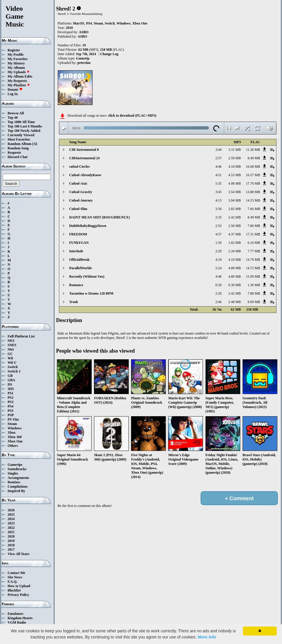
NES (11, 341)
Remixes (14, 482)
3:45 (219, 192)
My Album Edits (20, 76)
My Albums (16, 68)
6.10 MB (254, 243)
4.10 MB (235, 260)
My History (16, 63)
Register (14, 50)
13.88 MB (253, 192)
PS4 (11, 406)
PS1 (11, 393)
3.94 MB (235, 200)
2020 (11, 536)
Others (13, 446)
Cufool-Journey (81, 200)
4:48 (219, 276)
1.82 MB (235, 243)
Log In (13, 94)
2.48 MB (235, 302)
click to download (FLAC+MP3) (132, 116)
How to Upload (19, 586)
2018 (11, 545)
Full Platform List (21, 336)
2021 (11, 532)
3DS (11, 389)
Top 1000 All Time (21, 122)
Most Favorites (19, 139)
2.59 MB (235, 158)
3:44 (219, 150)
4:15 (219, 200)
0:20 (219, 285)
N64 (11, 349)
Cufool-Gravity (81, 192)
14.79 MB (253, 260)
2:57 (219, 158)
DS (10, 384)
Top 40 (13, 118)
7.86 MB (254, 226)
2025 (11, 514)
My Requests (17, 81)
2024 (11, 519)
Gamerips (15, 465)
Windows (15, 428)
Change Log (109, 54)
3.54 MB (235, 192)
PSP (11, 415)
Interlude (76, 251)
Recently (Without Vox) (87, 276)
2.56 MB (235, 226)
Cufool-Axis (78, 183)
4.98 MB (235, 183)
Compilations (18, 487)
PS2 (11, 398)
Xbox (12, 433)
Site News (15, 577)
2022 (11, 528)
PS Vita (13, 419)
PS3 (11, 402)
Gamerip (83, 58)
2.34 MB (235, 251)
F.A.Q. (12, 582)
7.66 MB (254, 209)
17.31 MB (253, 234)
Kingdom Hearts (20, 618)
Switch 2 (14, 371)
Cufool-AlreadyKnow (85, 175)
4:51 (219, 175)
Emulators (15, 614)
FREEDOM (78, 234)
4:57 (219, 234)
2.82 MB (235, 209)
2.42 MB (235, 217)
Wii (10, 358)
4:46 (219, 167)
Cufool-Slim (78, 209)
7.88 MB (254, 293)
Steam (12, 424)
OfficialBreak (79, 260)
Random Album (20, 144)
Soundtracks (17, 469)
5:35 (219, 183)
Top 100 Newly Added (24, 131)
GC (10, 354)
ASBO (84, 32)
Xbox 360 (15, 437)
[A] (35, 144)
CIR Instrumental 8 (84, 150)
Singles (13, 473)
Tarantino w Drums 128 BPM (91, 293)
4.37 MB (235, 234)
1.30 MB (254, 285)
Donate (15, 90)
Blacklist (14, 590)
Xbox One (15, 441)
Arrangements (18, 478)
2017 (11, 549)
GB (10, 376)
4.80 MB (235, 276)
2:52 (219, 226)
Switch (13, 367)
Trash (74, 302)
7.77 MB (254, 251)
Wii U (12, 363)
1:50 (219, 243)
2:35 (219, 217)
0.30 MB (235, 285)
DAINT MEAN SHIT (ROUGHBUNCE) (100, 217)
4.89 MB (235, 268)
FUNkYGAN (79, 243)
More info (207, 637)
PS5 (11, 411)
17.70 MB (253, 183)
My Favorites (18, 59)
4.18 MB (235, 167)
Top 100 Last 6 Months (25, 126)
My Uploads (19, 72)
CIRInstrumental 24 (84, 158)
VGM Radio (17, 622)
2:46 (219, 302)
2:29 (219, 251)
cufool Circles (79, 167)
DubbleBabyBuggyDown (88, 226)
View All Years (18, 554)
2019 (11, 541)
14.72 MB (253, 268)
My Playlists (19, 85)
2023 (11, 523)
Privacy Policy (18, 595)
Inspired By (16, 491)
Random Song (18, 148)
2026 (11, 510)
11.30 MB (253, 150)
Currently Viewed (21, 135)
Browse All (16, 113)
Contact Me (16, 573)
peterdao (84, 63)
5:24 (219, 268)
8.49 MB (254, 158)
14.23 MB (253, 200)
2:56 (219, 209)
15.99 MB (253, 276)
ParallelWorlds (80, 268)
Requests (14, 153)
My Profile (16, 55)
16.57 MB (253, 175)
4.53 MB (235, 175)
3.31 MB (235, 150)
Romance (76, 285)
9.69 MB (254, 302)
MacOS (79, 23)
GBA (11, 380)
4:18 (219, 260)
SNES (12, 345)
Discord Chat (18, 157)
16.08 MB (253, 167)
